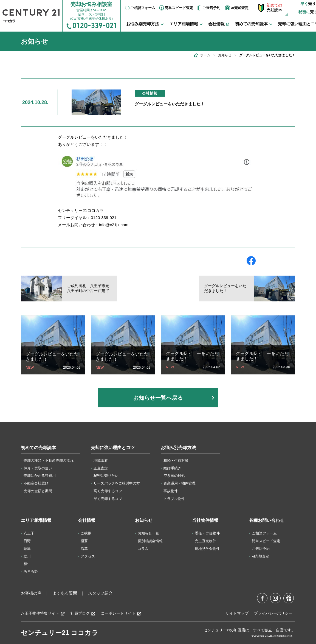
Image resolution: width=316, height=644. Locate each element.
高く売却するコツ (108, 491)
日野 (27, 541)
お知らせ (225, 55)
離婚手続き (172, 468)
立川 (27, 556)
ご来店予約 (208, 8)
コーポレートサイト (121, 614)
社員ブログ (83, 614)
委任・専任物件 (207, 533)
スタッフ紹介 (100, 593)
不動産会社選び (36, 483)
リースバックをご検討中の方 (117, 483)
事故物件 (171, 491)
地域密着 (101, 461)
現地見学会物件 (207, 549)
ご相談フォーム (140, 8)
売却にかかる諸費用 (40, 476)
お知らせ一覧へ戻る (158, 398)
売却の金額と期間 (38, 491)
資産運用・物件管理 (180, 483)
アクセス (88, 556)
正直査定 (101, 468)
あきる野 (31, 572)
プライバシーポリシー (273, 614)
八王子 (29, 533)
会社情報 (87, 521)
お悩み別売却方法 (178, 448)
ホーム (205, 55)
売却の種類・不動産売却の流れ (49, 461)
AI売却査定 (237, 8)
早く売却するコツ (108, 499)
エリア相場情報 (36, 521)
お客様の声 (31, 593)
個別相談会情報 (150, 541)
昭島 (27, 549)
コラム (143, 549)
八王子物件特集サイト (43, 614)
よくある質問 (65, 593)
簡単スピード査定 (176, 8)
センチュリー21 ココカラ (60, 633)
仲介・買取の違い (38, 468)
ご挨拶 (86, 533)
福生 (27, 564)
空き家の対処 (174, 476)
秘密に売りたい (106, 476)
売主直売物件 (205, 541)
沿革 (84, 549)
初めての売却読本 (38, 448)
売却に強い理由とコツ (113, 448)
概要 (84, 541)
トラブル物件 (174, 499)
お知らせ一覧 (148, 533)
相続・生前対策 (176, 461)
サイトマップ (237, 614)
